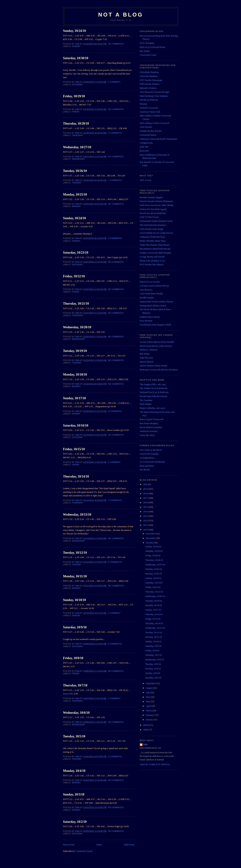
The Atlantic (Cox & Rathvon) (154, 388)
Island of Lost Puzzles (150, 282)
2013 (146, 516)
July (148, 692)
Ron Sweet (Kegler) (149, 423)
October (150, 543)
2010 (146, 530)
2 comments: (115, 133)
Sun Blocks (145, 470)
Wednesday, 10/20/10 (77, 327)
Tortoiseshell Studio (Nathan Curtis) (156, 221)
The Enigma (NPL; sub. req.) (153, 384)
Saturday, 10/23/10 (76, 253)
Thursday (77, 135)
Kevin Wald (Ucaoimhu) (151, 427)
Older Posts (129, 845)
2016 (146, 502)
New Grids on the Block (151, 450)
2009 (146, 725)
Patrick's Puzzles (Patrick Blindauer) (156, 201)
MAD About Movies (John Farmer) (156, 346)
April (149, 706)
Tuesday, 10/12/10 (75, 553)
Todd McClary (146, 358)
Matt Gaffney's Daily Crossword (154, 123)
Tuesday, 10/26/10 (75, 171)
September (151, 683)
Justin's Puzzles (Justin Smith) (153, 366)
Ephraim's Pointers (148, 88)
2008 (146, 730)
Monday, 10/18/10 (75, 375)
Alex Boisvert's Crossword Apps (155, 92)
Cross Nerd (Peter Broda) (151, 294)
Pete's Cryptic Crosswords (152, 419)
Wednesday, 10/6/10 (76, 713)
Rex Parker (145, 51)
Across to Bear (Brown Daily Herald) (157, 342)
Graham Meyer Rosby (150, 317)
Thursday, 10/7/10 (75, 685)
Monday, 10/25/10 (75, 194)
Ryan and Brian (147, 466)
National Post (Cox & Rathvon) (154, 392)
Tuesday (77, 183)
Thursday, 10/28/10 (76, 124)
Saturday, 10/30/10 (76, 58)
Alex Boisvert (146, 290)
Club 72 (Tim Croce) (149, 217)
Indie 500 (144, 147)
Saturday (78, 85)
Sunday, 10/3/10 (74, 794)
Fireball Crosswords (149, 108)
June (148, 697)
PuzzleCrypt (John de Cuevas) (154, 396)
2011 (146, 525)
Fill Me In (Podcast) (149, 100)
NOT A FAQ (146, 180)
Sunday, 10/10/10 (74, 600)
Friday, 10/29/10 (74, 96)
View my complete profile (155, 765)
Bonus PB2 (68, 694)
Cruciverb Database (149, 76)
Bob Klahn (145, 354)
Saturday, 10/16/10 (76, 425)
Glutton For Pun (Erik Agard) (153, 209)
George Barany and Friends (152, 257)
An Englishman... (148, 458)
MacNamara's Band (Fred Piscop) (155, 249)
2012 (146, 521)
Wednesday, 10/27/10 (77, 147)
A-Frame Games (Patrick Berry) (154, 286)
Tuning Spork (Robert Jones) (153, 306)
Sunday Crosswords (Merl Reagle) (155, 253)
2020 (146, 484)
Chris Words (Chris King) (151, 229)
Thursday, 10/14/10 (76, 476)
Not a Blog (121, 15)
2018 (146, 493)
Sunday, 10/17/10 (74, 398)
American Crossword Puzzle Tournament (158, 139)
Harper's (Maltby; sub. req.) (152, 408)
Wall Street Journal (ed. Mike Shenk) (157, 205)
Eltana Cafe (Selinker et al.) (152, 261)
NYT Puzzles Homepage (151, 80)
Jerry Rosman (146, 321)
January (150, 720)
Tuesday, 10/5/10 (74, 736)
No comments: (117, 44)
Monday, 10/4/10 (74, 771)
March (149, 710)
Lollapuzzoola (146, 143)
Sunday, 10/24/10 (74, 31)
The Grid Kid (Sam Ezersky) (153, 225)
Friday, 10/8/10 (73, 658)
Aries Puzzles (146, 127)
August (149, 688)
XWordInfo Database (149, 72)
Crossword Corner (148, 55)
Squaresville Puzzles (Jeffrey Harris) (156, 302)
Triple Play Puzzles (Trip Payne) (154, 245)
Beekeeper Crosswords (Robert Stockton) (159, 370)
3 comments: (116, 411)
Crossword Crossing (149, 454)
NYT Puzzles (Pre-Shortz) (152, 264)
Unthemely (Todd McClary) (152, 237)
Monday (76, 206)
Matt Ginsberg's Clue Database (154, 96)
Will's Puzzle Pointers (150, 84)
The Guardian (146, 400)
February (150, 715)
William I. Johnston (149, 350)
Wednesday (79, 159)
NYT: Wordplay (147, 43)
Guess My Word (147, 435)
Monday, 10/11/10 (75, 576)
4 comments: (116, 500)
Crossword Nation (148, 135)
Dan (145, 745)
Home (99, 845)
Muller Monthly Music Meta (153, 241)
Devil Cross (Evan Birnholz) (153, 213)
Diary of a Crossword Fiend (152, 47)
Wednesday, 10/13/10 (77, 515)
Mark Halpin (146, 404)
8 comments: (116, 562)
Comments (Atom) (84, 851)
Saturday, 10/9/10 (75, 627)
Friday (76, 112)
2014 (146, 511)
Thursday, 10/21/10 (76, 304)
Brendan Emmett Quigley (151, 197)
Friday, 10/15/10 (74, 449)
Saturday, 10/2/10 (75, 822)
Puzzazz (144, 104)
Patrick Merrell (147, 362)
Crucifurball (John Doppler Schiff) (156, 325)
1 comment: (115, 82)
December (151, 534)
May (148, 701)
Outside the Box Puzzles (151, 131)
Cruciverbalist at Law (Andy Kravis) (156, 233)
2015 (146, 507)
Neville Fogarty (147, 298)
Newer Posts (69, 845)
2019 (146, 489)
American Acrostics (149, 431)
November (151, 538)
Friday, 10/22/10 (74, 276)
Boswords (144, 151)
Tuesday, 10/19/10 (75, 351)
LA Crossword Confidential (152, 462)
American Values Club (150, 112)
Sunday (76, 46)
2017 (146, 498)
